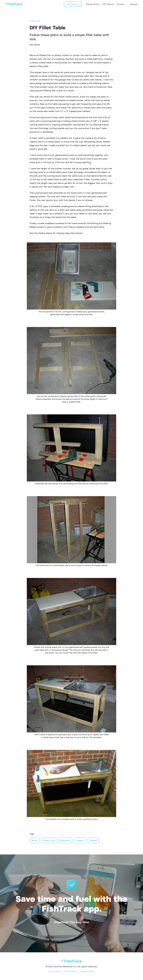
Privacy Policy (70, 971)
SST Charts (108, 4)
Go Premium (73, 4)
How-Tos (35, 21)
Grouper (93, 840)
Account (134, 4)
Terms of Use (55, 971)
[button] (121, 4)
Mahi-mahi (65, 840)
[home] (13, 4)
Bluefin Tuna (49, 840)
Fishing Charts (93, 4)
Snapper (80, 840)
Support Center (87, 971)
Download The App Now (72, 922)
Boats (35, 840)
